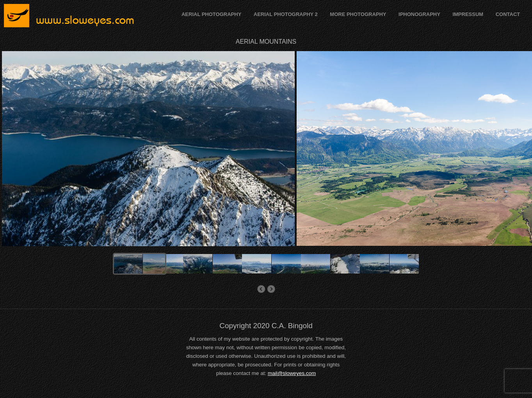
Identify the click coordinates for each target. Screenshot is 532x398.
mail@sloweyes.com (292, 373)
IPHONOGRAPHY (419, 14)
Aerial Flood (261, 289)
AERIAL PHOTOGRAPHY (211, 14)
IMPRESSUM (468, 14)
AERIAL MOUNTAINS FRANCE (271, 289)
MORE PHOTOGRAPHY (358, 14)
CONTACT (508, 14)
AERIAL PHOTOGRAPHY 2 (286, 14)
